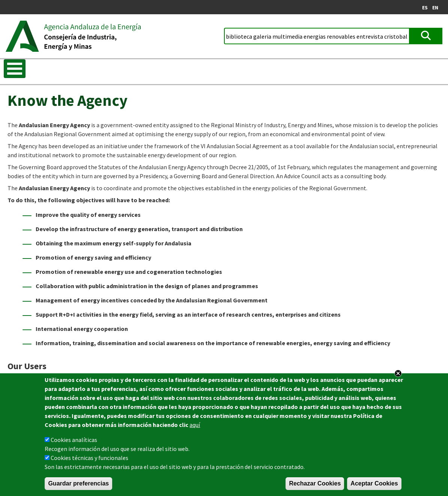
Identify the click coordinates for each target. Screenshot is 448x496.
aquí (195, 426)
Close (398, 375)
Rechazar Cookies (315, 485)
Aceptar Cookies (374, 485)
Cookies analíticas (74, 441)
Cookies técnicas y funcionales (89, 459)
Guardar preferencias (78, 485)
